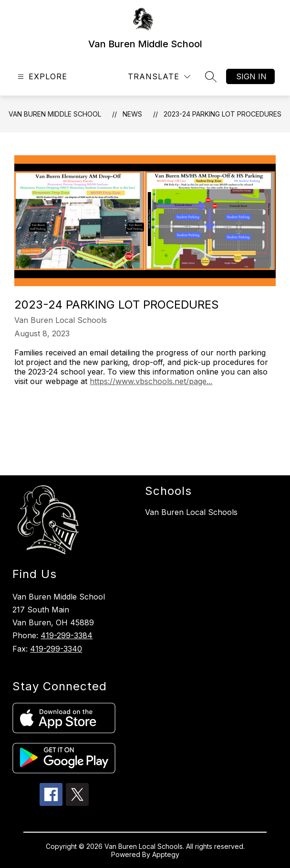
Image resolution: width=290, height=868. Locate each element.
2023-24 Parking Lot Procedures (223, 114)
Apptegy (166, 854)
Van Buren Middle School (55, 114)
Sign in (251, 76)
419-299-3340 (56, 649)
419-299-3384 (67, 635)
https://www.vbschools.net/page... (151, 381)
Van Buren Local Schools (191, 512)
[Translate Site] (159, 77)
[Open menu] (41, 77)
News (132, 114)
